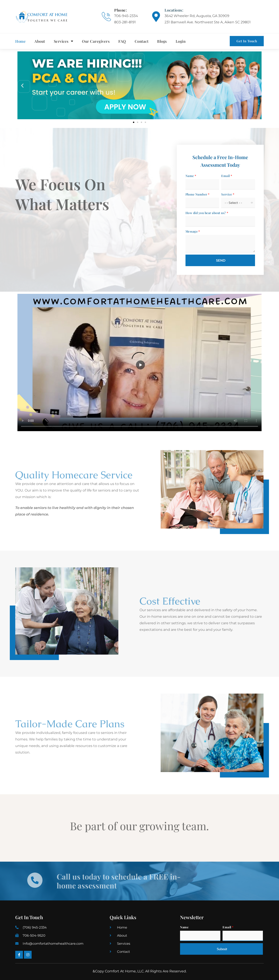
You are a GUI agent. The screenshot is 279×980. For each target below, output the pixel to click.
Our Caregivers (96, 41)
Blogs (162, 41)
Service (227, 194)
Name (190, 176)
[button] (22, 85)
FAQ (122, 41)
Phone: (121, 10)
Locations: (174, 10)
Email (226, 176)
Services (64, 41)
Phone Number (196, 194)
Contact (142, 41)
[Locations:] (156, 17)
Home (20, 41)
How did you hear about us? (206, 213)
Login (181, 41)
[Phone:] (106, 17)
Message (192, 231)
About (40, 41)
